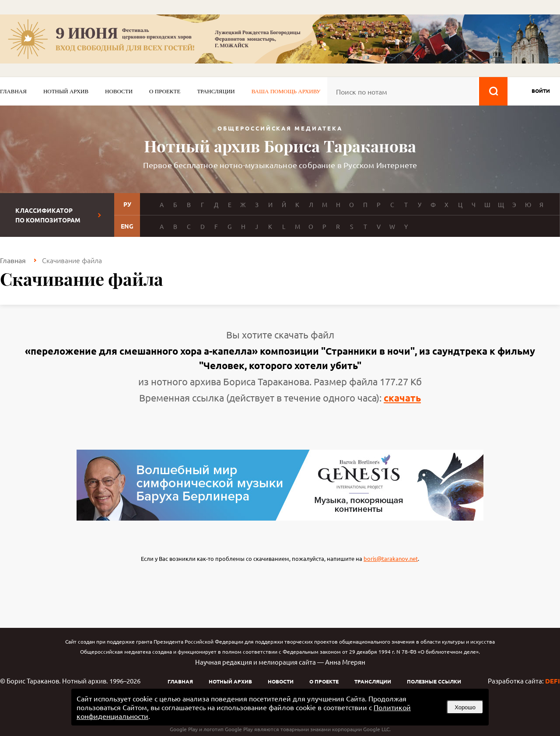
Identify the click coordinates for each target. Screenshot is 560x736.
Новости (119, 91)
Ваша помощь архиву (286, 91)
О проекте (165, 91)
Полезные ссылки (434, 681)
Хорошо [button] (465, 707)
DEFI (553, 681)
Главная (13, 91)
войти (541, 91)
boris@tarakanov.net (391, 558)
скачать (402, 398)
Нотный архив (66, 91)
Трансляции (216, 91)
